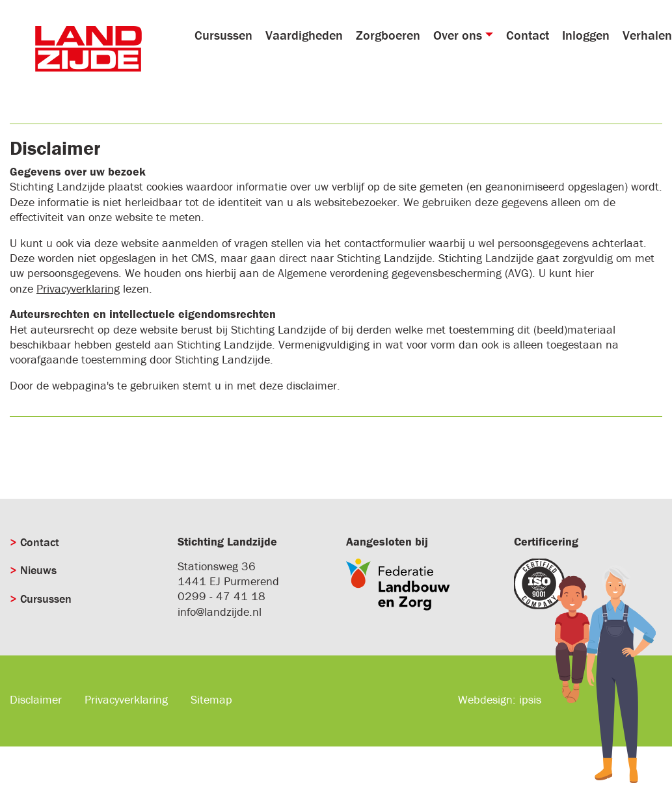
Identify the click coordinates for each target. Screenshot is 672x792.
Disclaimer (36, 699)
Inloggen (586, 35)
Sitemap (211, 699)
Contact (528, 35)
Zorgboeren (388, 35)
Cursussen (223, 35)
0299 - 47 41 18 (222, 596)
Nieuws (38, 570)
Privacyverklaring (78, 288)
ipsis (530, 699)
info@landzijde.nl (220, 612)
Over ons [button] (458, 35)
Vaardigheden (304, 35)
